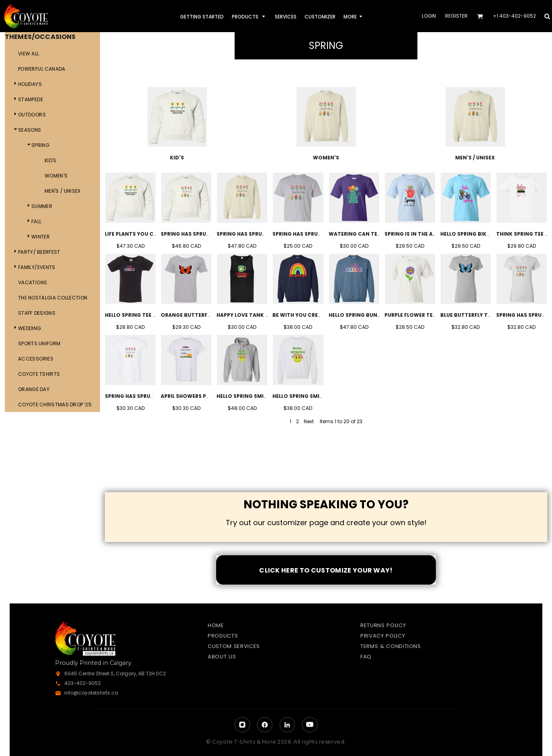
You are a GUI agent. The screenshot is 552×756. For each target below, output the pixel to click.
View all (29, 54)
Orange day (34, 389)
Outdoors (32, 115)
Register (456, 16)
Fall (36, 221)
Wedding (30, 328)
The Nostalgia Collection (53, 298)
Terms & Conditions (391, 646)
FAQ (366, 657)
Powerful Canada (42, 69)
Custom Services (234, 646)
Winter (41, 237)
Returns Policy (383, 625)
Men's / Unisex (63, 191)
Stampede (31, 99)
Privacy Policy (383, 636)
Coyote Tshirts (39, 374)
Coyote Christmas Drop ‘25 (55, 404)
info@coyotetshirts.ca (91, 693)
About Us (222, 657)
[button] (480, 16)
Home (216, 625)
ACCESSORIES (36, 359)
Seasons (30, 130)
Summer (42, 206)
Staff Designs (37, 313)
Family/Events (37, 267)
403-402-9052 (83, 683)
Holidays (30, 84)
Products (223, 636)
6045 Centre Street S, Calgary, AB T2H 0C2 (115, 673)
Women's (56, 176)
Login (429, 16)
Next (309, 421)
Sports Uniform (39, 343)
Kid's (51, 160)
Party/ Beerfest (39, 252)
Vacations (33, 282)
